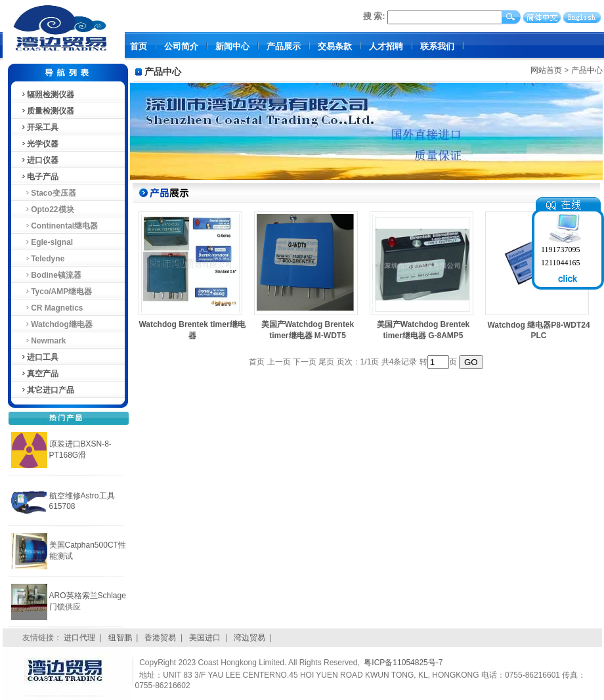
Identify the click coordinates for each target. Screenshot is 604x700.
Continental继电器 (59, 226)
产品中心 (587, 70)
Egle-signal (47, 242)
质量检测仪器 (47, 111)
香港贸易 (160, 638)
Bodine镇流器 (51, 275)
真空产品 (39, 374)
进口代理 (79, 638)
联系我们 (437, 46)
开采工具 (39, 127)
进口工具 (39, 357)
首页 (139, 46)
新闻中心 (232, 46)
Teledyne (43, 259)
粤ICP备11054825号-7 (403, 663)
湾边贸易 (249, 638)
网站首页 (546, 70)
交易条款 (335, 46)
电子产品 (39, 177)
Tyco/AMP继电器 (56, 292)
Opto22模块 (47, 209)
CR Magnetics (52, 308)
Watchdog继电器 (56, 324)
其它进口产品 (47, 390)
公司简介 (181, 46)
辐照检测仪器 (47, 95)
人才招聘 (386, 46)
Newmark (43, 341)
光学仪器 (39, 144)
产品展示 (284, 46)
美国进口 (205, 638)
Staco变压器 (48, 193)
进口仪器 (39, 160)
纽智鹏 (120, 638)
